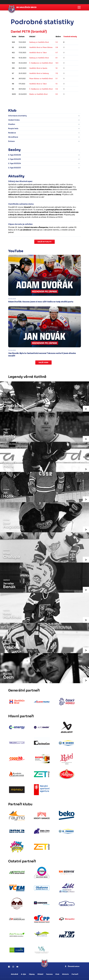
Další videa (43, 362)
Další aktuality (44, 242)
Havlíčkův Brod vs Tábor (38, 53)
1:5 (56, 84)
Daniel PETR (21, 31)
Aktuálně (14, 968)
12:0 (57, 63)
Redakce (12, 133)
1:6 (56, 68)
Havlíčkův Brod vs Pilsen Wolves (41, 47)
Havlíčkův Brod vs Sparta (38, 68)
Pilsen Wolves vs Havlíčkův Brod (41, 79)
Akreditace (13, 137)
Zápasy (32, 968)
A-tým (23, 968)
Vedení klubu (14, 120)
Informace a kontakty (17, 116)
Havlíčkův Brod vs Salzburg (39, 73)
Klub (57, 968)
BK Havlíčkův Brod (27, 7)
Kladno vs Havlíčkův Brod (38, 94)
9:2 (57, 94)
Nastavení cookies (45, 976)
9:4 (57, 89)
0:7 (57, 53)
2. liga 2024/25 (15, 159)
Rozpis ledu (13, 128)
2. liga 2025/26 (15, 155)
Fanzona (49, 968)
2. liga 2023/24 (15, 163)
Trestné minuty (70, 37)
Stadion (12, 124)
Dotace (11, 141)
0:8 (57, 47)
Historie (65, 968)
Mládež (40, 968)
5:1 (56, 79)
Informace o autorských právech (64, 975)
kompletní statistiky (66, 100)
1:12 (57, 73)
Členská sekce (72, 960)
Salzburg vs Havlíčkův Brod (39, 42)
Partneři (75, 968)
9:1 (56, 58)
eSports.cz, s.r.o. (46, 975)
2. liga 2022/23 (14, 168)
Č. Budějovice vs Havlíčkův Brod (41, 63)
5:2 (57, 42)
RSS (78, 975)
